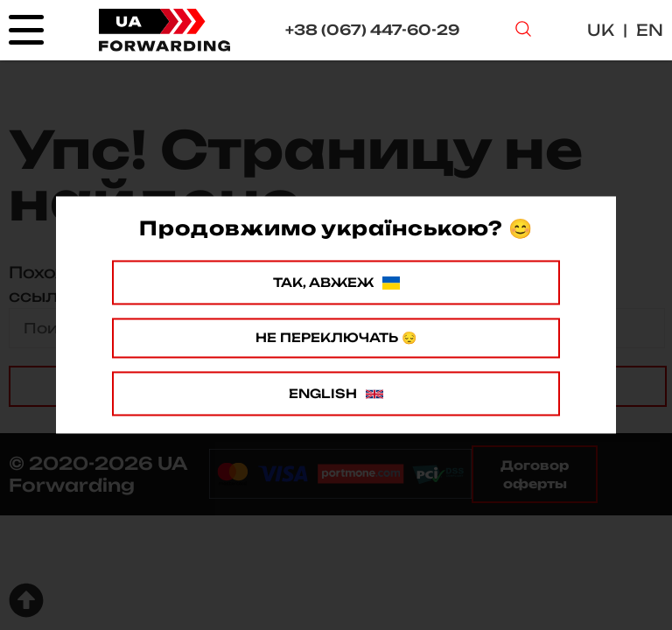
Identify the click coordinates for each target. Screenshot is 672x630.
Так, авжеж (336, 283)
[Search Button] (523, 31)
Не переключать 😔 (336, 337)
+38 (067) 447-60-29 (372, 30)
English (336, 394)
